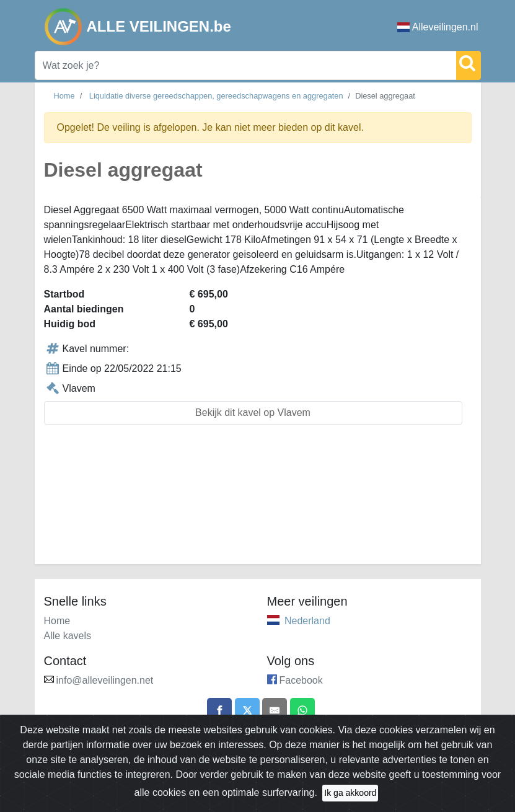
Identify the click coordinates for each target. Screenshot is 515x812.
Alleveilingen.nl (438, 27)
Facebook (301, 680)
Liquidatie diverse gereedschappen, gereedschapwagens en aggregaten (216, 96)
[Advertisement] (258, 502)
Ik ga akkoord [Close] (350, 797)
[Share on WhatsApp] (302, 710)
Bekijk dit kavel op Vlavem (253, 413)
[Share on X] (247, 710)
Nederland (307, 621)
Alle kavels (68, 636)
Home (64, 96)
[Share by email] (275, 710)
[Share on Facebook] (219, 710)
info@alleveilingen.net (105, 680)
